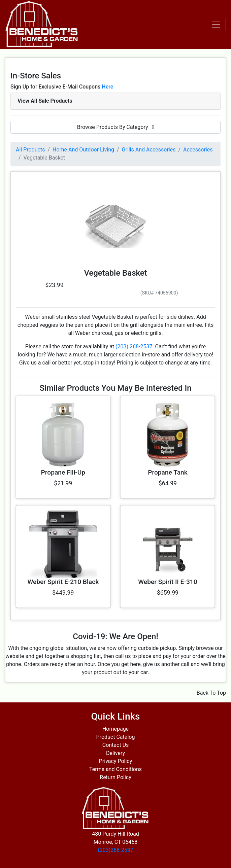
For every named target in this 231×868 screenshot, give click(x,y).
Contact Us (116, 745)
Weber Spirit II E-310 (168, 582)
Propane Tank (168, 472)
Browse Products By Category (116, 127)
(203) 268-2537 (134, 346)
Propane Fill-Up (63, 472)
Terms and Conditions (115, 769)
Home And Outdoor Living (83, 150)
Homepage (115, 729)
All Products (30, 150)
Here (107, 87)
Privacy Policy (116, 761)
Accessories (198, 150)
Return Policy (115, 777)
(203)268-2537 (115, 850)
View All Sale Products (45, 101)
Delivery (115, 753)
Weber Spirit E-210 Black (63, 582)
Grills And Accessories (149, 150)
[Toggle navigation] (216, 25)
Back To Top (211, 693)
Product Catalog (116, 737)
